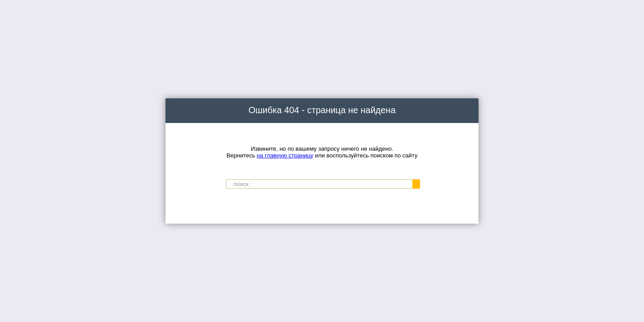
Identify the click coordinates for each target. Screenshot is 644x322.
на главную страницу (285, 155)
